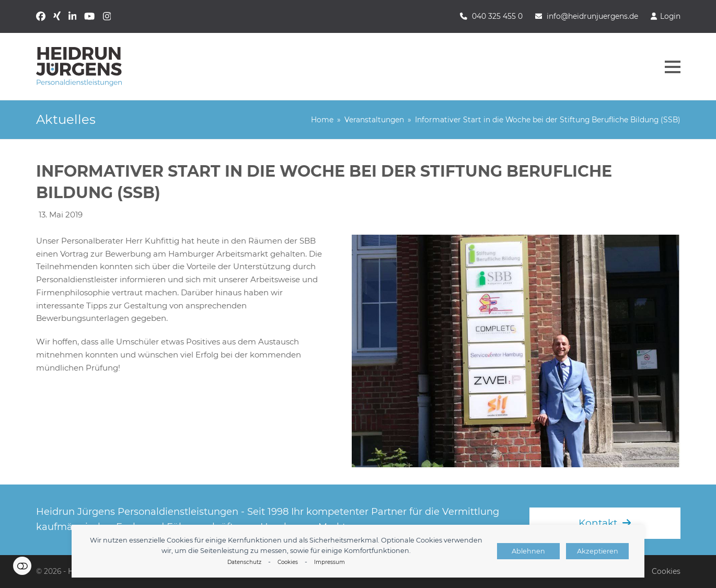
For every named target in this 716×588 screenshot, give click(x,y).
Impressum (330, 562)
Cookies (288, 562)
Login (670, 16)
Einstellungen (22, 566)
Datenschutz (244, 562)
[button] (673, 67)
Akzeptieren (598, 551)
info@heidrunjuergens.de (592, 16)
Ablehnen (528, 551)
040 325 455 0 (497, 16)
